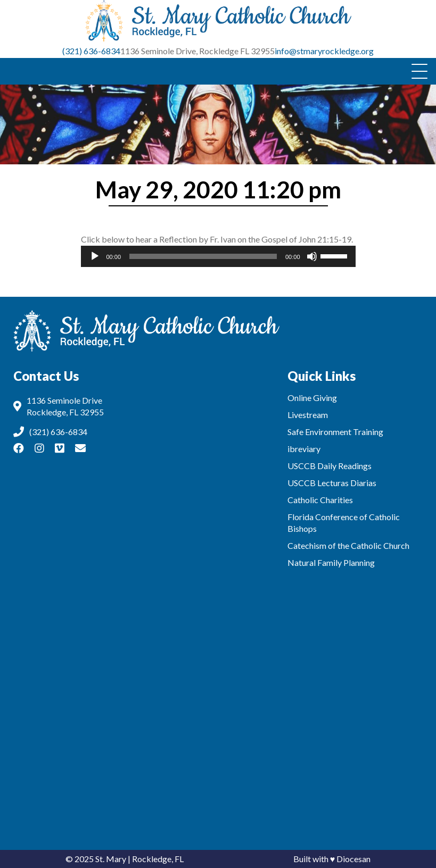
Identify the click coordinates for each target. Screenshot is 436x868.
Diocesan (353, 859)
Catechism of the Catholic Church (348, 545)
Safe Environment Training (335, 432)
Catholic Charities (320, 500)
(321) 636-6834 (91, 51)
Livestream (308, 415)
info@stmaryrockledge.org (324, 51)
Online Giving (312, 398)
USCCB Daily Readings (330, 466)
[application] (218, 256)
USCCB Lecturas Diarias (332, 483)
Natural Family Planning (331, 562)
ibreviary (304, 449)
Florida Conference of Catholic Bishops (344, 523)
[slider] (203, 256)
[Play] (95, 256)
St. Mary (111, 859)
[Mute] (312, 256)
